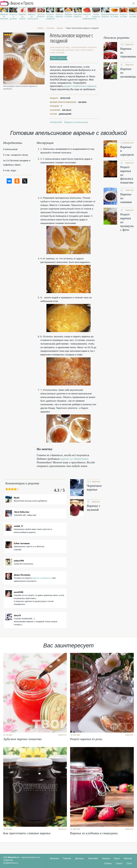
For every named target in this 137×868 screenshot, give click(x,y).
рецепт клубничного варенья (80, 86)
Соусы (119, 863)
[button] (134, 3)
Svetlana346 (56, 122)
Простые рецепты (41, 15)
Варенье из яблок (68, 15)
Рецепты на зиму (124, 15)
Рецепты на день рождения (50, 16)
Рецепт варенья (58, 58)
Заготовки (93, 858)
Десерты (80, 858)
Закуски (106, 858)
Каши (117, 858)
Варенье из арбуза (23, 16)
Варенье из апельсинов (32, 16)
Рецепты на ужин (133, 15)
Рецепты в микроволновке (87, 16)
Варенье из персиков (4, 16)
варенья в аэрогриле (41, 578)
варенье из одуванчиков (74, 459)
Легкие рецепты (96, 15)
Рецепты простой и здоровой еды (17, 3)
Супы (129, 863)
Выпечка (54, 858)
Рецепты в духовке (13, 16)
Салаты (108, 863)
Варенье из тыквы (115, 15)
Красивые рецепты (78, 15)
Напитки (128, 858)
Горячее (67, 858)
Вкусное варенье (59, 15)
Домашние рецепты (105, 15)
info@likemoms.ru (11, 863)
